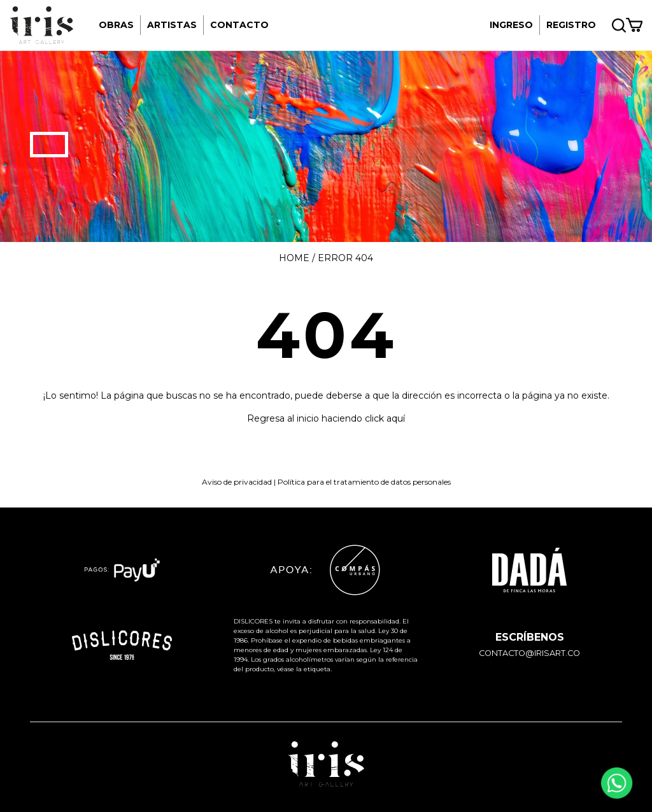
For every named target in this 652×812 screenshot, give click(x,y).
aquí (396, 418)
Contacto (239, 25)
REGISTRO (571, 25)
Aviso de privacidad (237, 482)
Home (294, 258)
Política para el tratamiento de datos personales (364, 482)
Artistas (172, 25)
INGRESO (511, 25)
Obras (116, 25)
